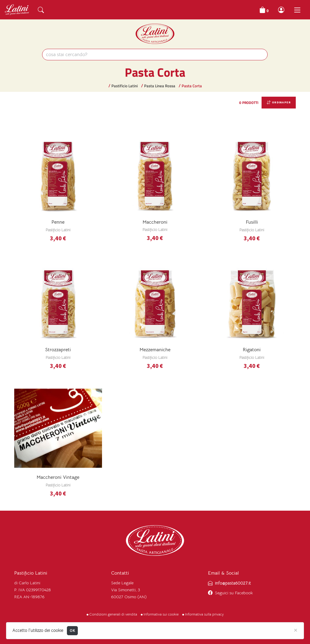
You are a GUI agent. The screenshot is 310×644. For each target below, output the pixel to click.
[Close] (296, 630)
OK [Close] (72, 631)
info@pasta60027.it (233, 583)
